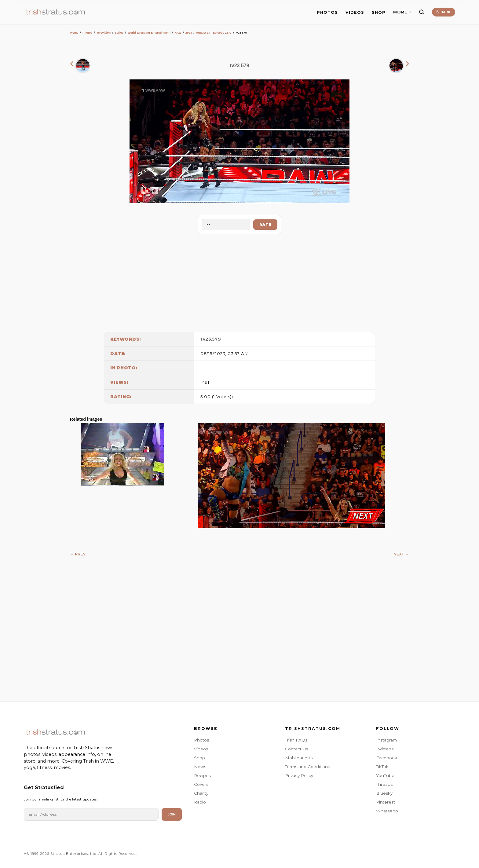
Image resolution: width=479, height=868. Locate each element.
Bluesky (384, 793)
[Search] (422, 12)
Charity (201, 793)
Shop (199, 758)
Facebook (387, 758)
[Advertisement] (239, 281)
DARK (443, 12)
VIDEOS (355, 12)
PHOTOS (327, 12)
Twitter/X (385, 749)
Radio (200, 802)
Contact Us (296, 749)
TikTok (382, 767)
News (200, 767)
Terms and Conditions (307, 767)
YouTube (385, 775)
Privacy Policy (299, 775)
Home (74, 33)
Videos (201, 749)
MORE (402, 12)
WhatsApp (387, 811)
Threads (384, 784)
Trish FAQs (296, 740)
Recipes (202, 775)
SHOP (379, 12)
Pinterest (386, 802)
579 (217, 339)
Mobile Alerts (299, 758)
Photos (88, 33)
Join (172, 814)
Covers (201, 784)
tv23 (206, 339)
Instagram (386, 740)
